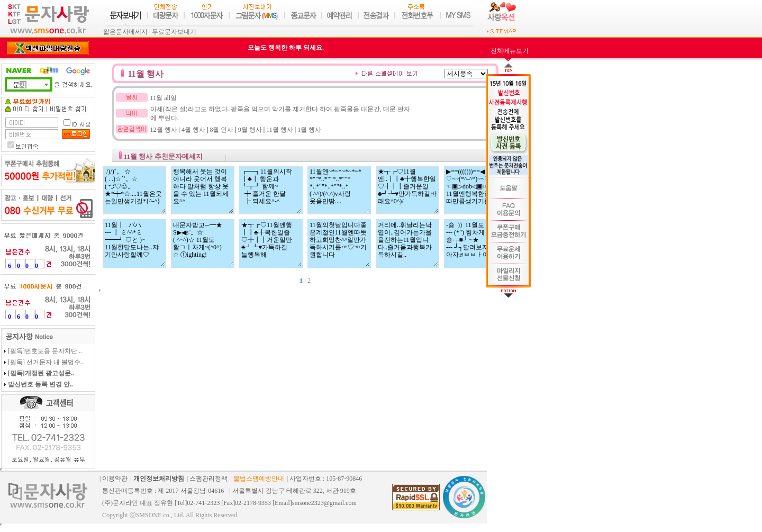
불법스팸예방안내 (259, 479)
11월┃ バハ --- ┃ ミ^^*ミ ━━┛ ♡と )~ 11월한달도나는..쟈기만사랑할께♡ (134, 244)
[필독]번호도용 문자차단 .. (45, 351)
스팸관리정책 (208, 479)
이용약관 (115, 479)
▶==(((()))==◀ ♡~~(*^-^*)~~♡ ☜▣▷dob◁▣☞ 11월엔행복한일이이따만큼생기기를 (476, 190)
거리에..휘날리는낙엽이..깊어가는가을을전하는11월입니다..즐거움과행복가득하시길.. (407, 244)
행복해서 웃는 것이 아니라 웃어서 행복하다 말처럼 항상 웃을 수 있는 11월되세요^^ (203, 190)
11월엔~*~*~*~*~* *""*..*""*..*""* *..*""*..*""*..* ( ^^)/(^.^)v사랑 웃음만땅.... (339, 190)
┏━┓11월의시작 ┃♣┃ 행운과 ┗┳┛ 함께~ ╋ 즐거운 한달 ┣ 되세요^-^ (271, 190)
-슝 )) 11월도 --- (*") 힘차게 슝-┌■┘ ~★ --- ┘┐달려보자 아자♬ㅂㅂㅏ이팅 (476, 244)
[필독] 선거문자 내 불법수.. (46, 362)
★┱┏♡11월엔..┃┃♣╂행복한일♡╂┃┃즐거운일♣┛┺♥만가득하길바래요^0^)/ (407, 190)
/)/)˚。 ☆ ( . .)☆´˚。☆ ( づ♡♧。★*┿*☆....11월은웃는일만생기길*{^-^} (134, 190)
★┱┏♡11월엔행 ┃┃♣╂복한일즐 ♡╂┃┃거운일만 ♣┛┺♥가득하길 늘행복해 (271, 244)
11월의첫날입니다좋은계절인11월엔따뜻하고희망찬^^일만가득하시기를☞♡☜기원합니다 (339, 244)
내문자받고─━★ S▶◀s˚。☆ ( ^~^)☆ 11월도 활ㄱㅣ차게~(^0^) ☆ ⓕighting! (203, 244)
